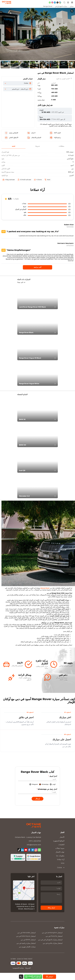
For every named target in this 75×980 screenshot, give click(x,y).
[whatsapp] (50, 3)
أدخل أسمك (53, 776)
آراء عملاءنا (61, 860)
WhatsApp (45, 784)
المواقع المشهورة (59, 841)
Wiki (63, 863)
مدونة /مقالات (60, 848)
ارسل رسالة (51, 908)
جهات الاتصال (60, 852)
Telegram (35, 784)
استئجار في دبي (26, 933)
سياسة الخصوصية (18, 968)
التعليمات (61, 845)
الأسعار (62, 837)
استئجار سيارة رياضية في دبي (26, 943)
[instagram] (52, 3)
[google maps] (60, 3)
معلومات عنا (60, 856)
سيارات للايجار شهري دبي (27, 947)
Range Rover (48, 6)
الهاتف (54, 784)
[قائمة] (72, 3)
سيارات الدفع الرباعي (61, 6)
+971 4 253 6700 (35, 841)
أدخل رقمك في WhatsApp (47, 789)
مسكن (72, 6)
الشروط (28, 968)
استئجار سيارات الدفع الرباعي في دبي (50, 940)
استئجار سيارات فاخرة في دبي (53, 943)
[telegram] (55, 3)
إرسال (37, 799)
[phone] (57, 3)
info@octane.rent (34, 845)
